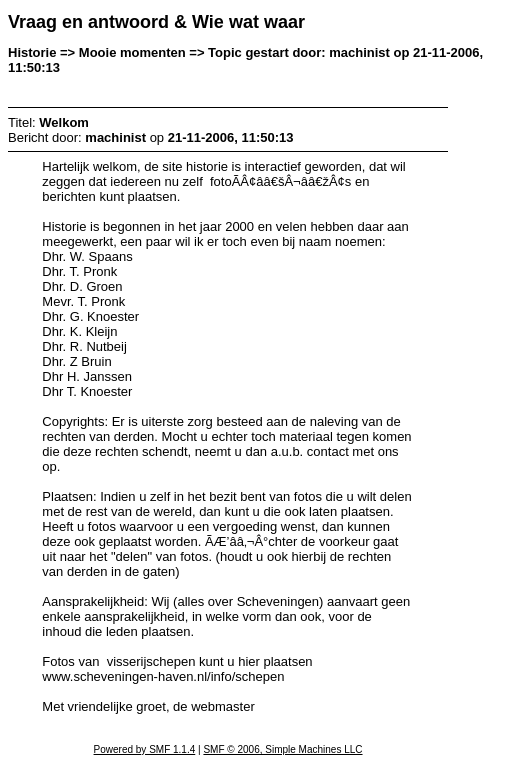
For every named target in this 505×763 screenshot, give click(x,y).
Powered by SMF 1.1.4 (145, 749)
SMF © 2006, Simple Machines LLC (282, 749)
